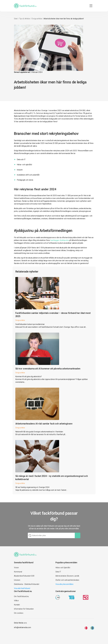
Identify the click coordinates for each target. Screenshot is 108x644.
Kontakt (17, 605)
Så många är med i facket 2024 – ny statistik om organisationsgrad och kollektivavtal (52, 478)
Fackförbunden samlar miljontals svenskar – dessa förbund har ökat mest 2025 (53, 315)
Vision (16, 568)
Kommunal (18, 572)
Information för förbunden (24, 609)
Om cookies (19, 613)
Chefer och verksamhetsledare (67, 580)
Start (16, 19)
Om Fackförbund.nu (21, 596)
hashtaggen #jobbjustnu (60, 240)
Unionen (17, 580)
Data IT (58, 572)
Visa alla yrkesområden (64, 584)
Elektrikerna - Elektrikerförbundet (27, 584)
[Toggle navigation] (91, 6)
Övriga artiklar (37, 19)
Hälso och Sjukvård (63, 568)
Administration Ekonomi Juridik (67, 576)
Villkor (16, 601)
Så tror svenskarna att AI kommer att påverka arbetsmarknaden (48, 369)
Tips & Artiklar (24, 19)
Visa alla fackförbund (22, 588)
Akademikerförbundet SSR (24, 576)
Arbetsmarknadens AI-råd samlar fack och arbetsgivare (44, 424)
